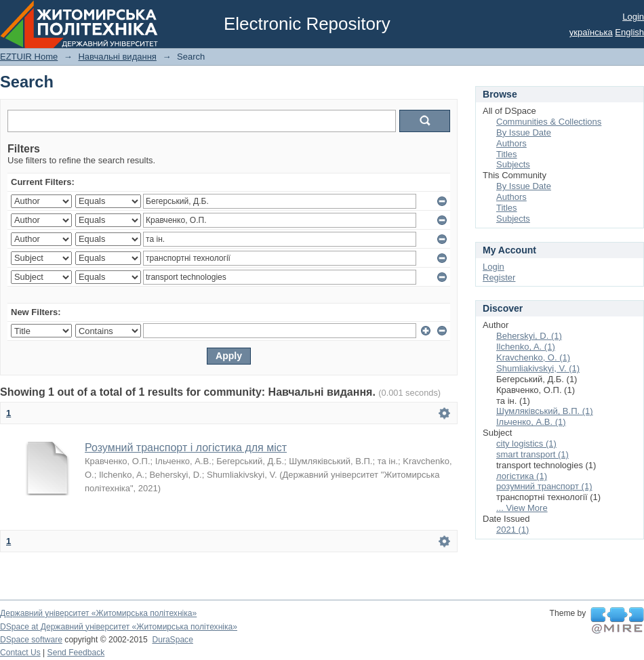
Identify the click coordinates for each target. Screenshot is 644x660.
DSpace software (31, 640)
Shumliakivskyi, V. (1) (538, 368)
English (629, 32)
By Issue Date (524, 132)
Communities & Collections (549, 122)
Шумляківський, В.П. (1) (545, 411)
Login (633, 17)
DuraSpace (172, 640)
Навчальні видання (117, 57)
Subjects (513, 164)
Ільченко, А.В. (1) (531, 422)
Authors (511, 143)
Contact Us (20, 653)
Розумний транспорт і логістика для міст (186, 448)
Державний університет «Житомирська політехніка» (98, 613)
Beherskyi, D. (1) (529, 336)
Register (499, 277)
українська (591, 32)
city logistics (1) (526, 444)
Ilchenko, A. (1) (526, 347)
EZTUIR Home (29, 57)
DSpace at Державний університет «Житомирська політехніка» (119, 627)
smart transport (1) (532, 454)
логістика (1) (522, 476)
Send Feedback (76, 653)
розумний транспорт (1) (544, 486)
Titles (507, 154)
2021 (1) (512, 530)
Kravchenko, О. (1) (533, 357)
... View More (522, 508)
